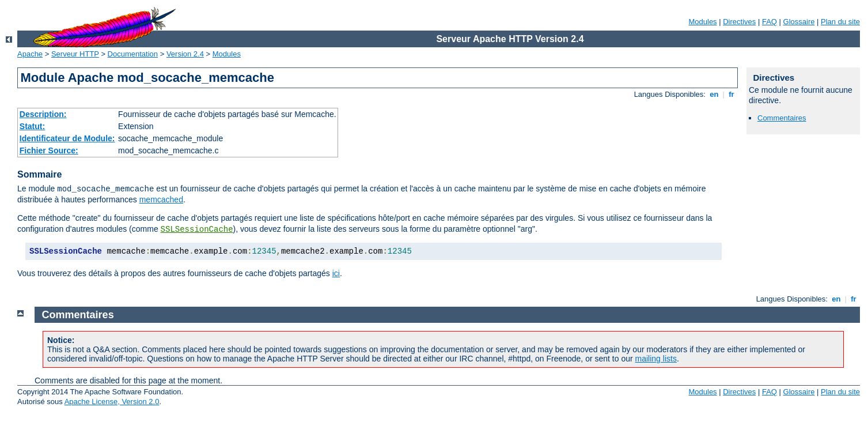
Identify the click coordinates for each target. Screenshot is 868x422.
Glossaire (799, 22)
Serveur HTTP (75, 54)
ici (336, 273)
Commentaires (782, 118)
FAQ (770, 22)
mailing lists (656, 359)
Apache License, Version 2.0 (112, 402)
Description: (43, 114)
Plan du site (840, 22)
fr (732, 94)
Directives (739, 22)
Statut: (32, 126)
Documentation (133, 54)
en (714, 94)
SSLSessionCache (197, 229)
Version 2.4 (185, 54)
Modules (702, 22)
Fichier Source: (49, 150)
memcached (161, 199)
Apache (30, 54)
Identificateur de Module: (67, 138)
